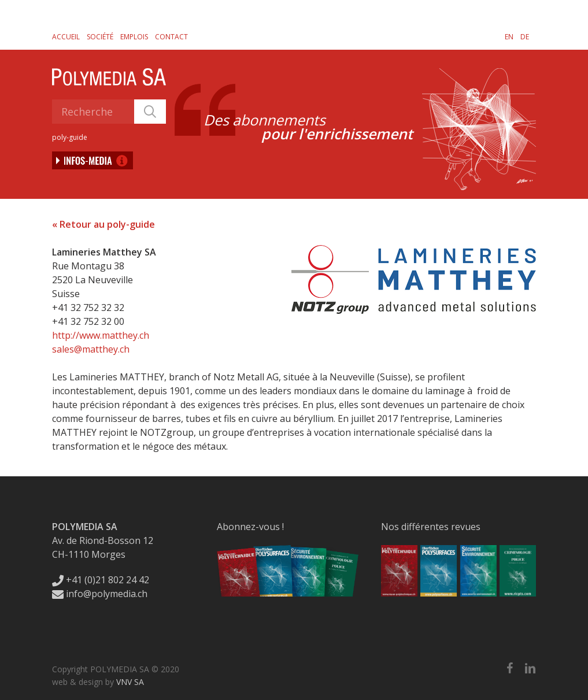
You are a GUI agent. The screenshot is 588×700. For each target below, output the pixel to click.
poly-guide (70, 137)
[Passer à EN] (509, 36)
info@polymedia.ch (100, 594)
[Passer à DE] (525, 36)
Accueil (66, 37)
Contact (171, 37)
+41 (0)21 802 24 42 (101, 580)
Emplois (134, 37)
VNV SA (130, 682)
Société (100, 37)
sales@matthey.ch (91, 349)
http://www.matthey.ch (101, 335)
